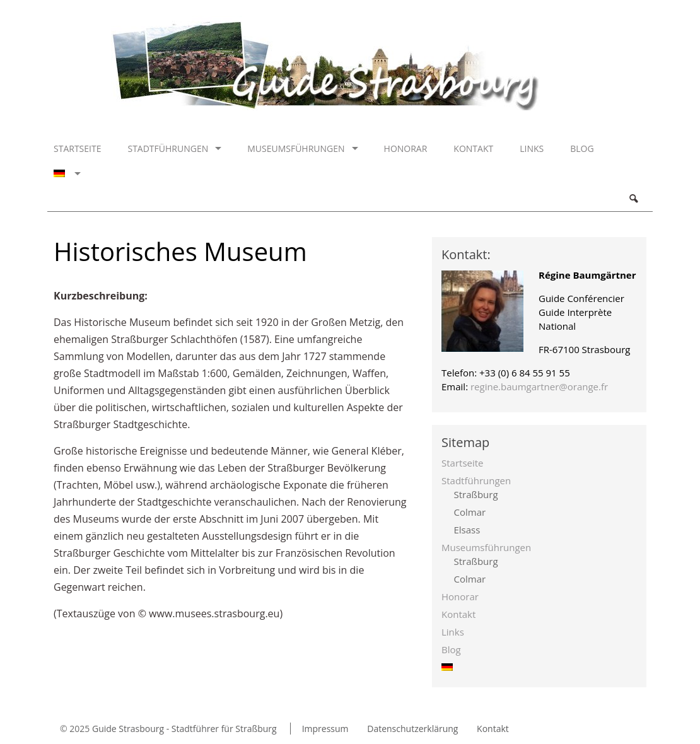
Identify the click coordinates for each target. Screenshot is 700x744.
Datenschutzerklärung (412, 729)
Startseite (77, 148)
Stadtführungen (168, 148)
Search (633, 199)
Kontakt (473, 148)
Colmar (470, 512)
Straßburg (476, 494)
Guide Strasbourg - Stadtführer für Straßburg (184, 729)
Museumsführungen (296, 148)
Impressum (325, 729)
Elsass (467, 530)
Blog (582, 148)
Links (532, 148)
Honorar (406, 148)
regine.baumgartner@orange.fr (539, 387)
